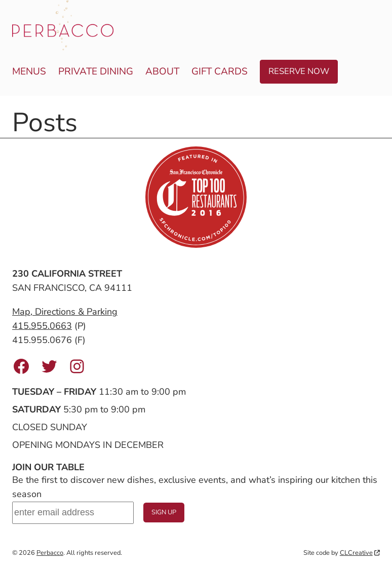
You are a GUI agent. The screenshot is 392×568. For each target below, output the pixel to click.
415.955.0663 (42, 326)
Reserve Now (299, 71)
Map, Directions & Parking (65, 312)
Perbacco (50, 553)
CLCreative (360, 553)
